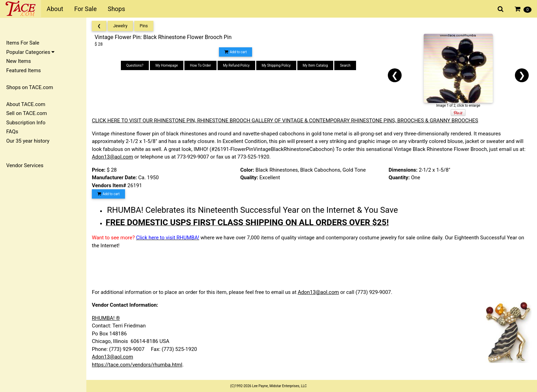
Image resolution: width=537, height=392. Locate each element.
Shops (116, 9)
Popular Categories (30, 52)
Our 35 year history (28, 141)
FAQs (12, 132)
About (55, 9)
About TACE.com (26, 104)
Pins (144, 26)
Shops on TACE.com (30, 87)
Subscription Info (26, 123)
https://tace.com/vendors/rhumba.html (137, 365)
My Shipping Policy (276, 65)
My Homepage (167, 65)
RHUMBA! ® (106, 318)
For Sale (85, 9)
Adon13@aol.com (112, 157)
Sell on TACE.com (27, 113)
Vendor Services (25, 165)
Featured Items (23, 70)
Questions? (135, 65)
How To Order (200, 65)
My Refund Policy (236, 65)
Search (345, 65)
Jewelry (120, 26)
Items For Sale (23, 43)
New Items (18, 61)
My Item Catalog (315, 65)
